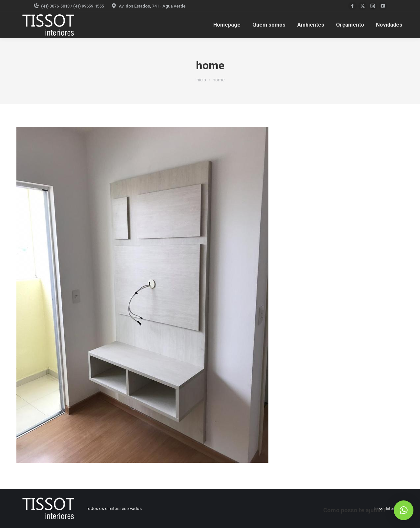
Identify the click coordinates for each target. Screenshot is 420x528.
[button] (404, 510)
